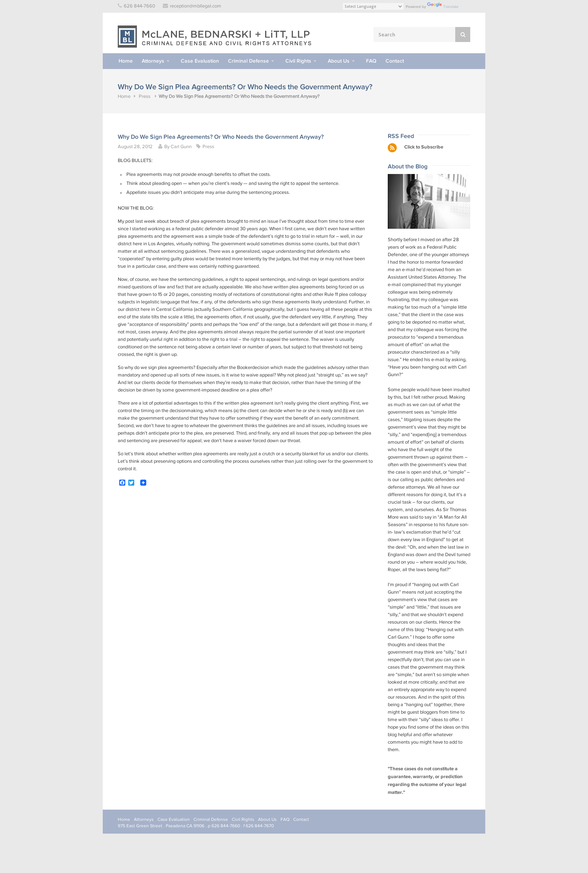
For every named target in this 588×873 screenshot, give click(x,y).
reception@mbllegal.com (196, 6)
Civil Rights (298, 61)
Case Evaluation (200, 61)
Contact (395, 61)
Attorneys (153, 61)
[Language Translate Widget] (373, 6)
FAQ (371, 61)
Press (145, 97)
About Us (339, 61)
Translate (443, 7)
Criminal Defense (248, 61)
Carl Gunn (181, 147)
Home (126, 61)
